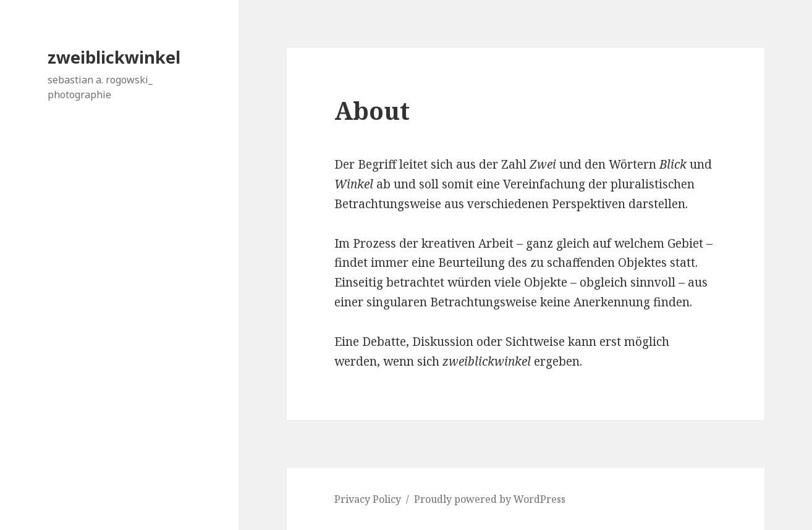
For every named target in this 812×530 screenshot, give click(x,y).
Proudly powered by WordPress (490, 499)
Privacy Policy (368, 499)
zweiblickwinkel (114, 57)
